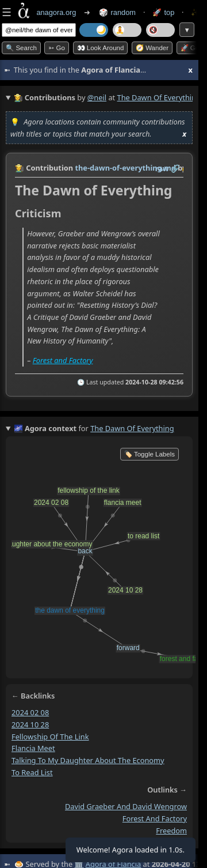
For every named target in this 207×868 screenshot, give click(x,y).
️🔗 (175, 168)
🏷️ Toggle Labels (149, 454)
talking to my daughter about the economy (88, 760)
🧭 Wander (152, 48)
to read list (32, 772)
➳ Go (57, 48)
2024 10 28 (30, 724)
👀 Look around (101, 48)
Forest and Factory (63, 360)
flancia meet (33, 748)
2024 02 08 (30, 712)
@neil (97, 97)
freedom (171, 831)
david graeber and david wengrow (126, 807)
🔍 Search (21, 48)
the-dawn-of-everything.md (125, 168)
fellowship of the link (50, 737)
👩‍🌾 (20, 168)
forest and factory (155, 818)
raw (162, 168)
